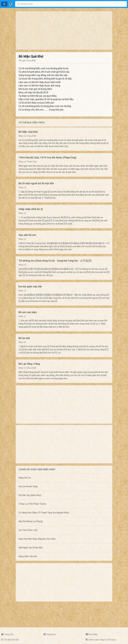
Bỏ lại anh (24, 338)
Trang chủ (9, 634)
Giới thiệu (93, 634)
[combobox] (71, 4)
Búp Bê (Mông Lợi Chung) (31, 521)
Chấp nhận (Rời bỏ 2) (31, 209)
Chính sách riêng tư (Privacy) (102, 640)
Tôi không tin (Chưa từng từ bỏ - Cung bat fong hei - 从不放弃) (55, 261)
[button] (4, 4)
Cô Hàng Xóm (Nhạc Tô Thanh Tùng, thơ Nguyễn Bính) (44, 513)
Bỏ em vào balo (28, 312)
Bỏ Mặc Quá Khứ (28, 132)
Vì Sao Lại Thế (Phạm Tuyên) (32, 504)
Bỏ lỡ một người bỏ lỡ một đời (36, 183)
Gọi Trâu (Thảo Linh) (28, 530)
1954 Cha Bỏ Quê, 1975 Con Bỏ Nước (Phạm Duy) (47, 158)
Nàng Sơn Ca (25, 478)
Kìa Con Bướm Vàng (28, 486)
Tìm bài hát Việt (11, 640)
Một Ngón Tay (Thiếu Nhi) (31, 548)
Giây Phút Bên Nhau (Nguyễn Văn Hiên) (37, 539)
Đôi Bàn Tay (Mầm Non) (30, 495)
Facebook (51, 634)
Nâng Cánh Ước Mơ (28, 556)
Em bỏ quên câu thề (30, 287)
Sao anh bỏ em (27, 235)
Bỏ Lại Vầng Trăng (29, 364)
